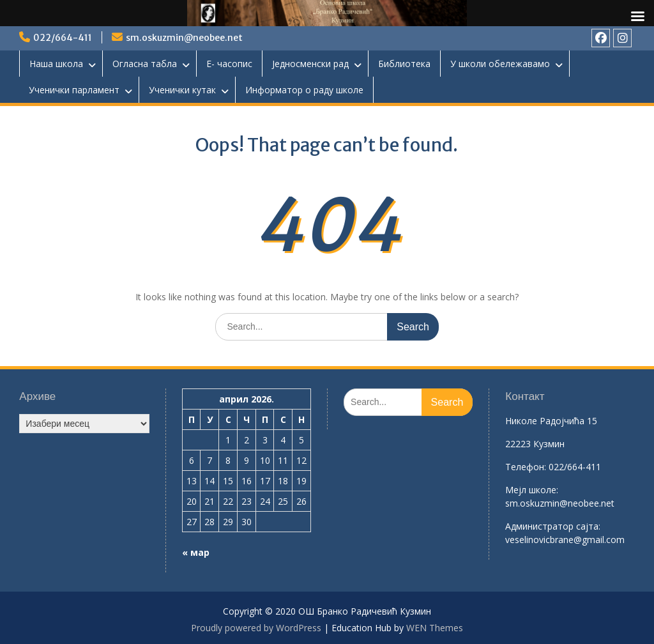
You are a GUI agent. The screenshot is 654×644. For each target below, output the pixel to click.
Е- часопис (229, 64)
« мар (196, 552)
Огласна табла (145, 64)
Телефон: (526, 467)
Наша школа (56, 64)
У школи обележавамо (500, 64)
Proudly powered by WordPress (256, 628)
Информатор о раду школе (304, 90)
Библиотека (404, 64)
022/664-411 (63, 38)
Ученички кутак (182, 90)
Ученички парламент (74, 90)
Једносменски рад (310, 64)
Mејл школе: (532, 490)
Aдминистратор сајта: (553, 526)
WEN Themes (435, 628)
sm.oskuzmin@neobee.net (184, 38)
